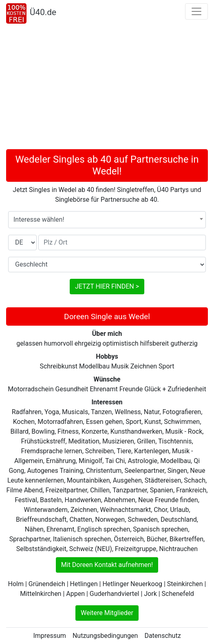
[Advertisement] (107, 88)
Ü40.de (43, 12)
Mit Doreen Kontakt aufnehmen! (107, 565)
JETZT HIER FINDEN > (107, 286)
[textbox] (107, 220)
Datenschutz (162, 636)
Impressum (50, 636)
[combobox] (107, 220)
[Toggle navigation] (196, 11)
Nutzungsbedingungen (105, 636)
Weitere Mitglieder (107, 613)
